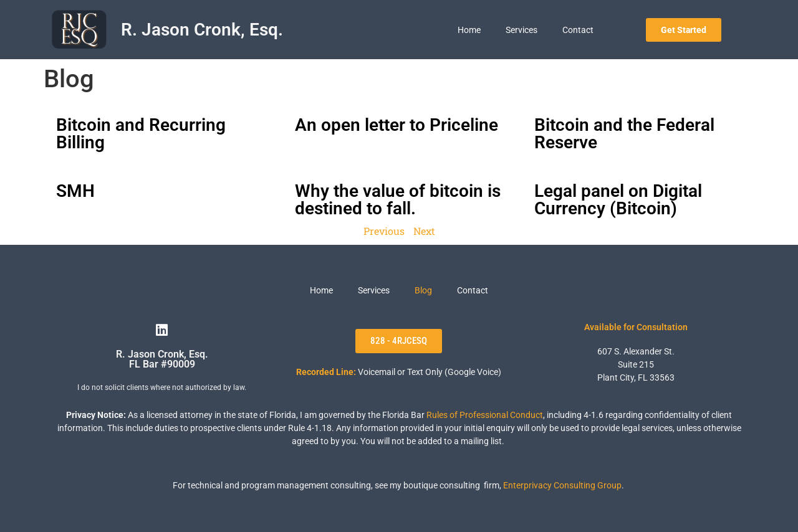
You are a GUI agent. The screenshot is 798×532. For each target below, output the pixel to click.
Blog (423, 290)
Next (424, 231)
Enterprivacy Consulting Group (562, 485)
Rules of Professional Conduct (485, 415)
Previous (384, 231)
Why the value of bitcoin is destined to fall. (398, 200)
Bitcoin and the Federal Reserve (624, 134)
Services (522, 30)
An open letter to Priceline (397, 125)
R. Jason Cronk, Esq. (202, 30)
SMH (75, 191)
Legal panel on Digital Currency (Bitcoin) (618, 200)
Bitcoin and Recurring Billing (141, 134)
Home (469, 30)
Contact (578, 30)
